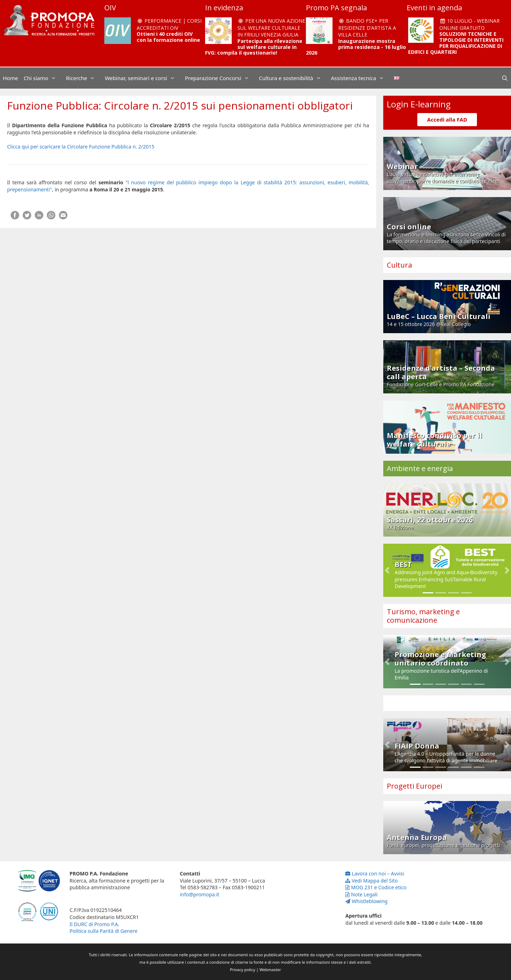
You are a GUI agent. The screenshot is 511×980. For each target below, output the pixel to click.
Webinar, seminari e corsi (143, 78)
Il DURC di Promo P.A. (94, 924)
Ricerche (84, 78)
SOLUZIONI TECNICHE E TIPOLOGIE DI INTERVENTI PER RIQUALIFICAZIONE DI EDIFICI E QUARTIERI (456, 43)
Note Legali (361, 894)
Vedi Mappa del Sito (372, 881)
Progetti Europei (414, 786)
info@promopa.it (200, 894)
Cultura (399, 265)
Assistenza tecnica (361, 78)
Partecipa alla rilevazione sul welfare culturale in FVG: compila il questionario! (254, 47)
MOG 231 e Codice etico (376, 887)
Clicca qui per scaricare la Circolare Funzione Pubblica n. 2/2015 (81, 147)
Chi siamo (43, 78)
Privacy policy (243, 970)
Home (10, 78)
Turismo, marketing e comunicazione (423, 616)
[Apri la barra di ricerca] (505, 78)
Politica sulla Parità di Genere (103, 931)
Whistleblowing (366, 901)
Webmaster (270, 970)
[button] (387, 570)
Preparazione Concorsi (220, 78)
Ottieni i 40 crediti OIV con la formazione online (168, 37)
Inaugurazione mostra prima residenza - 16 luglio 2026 (356, 47)
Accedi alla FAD (447, 119)
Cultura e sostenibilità (294, 78)
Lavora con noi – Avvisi (375, 873)
